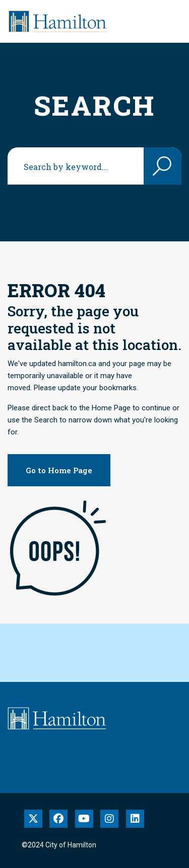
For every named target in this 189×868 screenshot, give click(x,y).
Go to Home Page (59, 470)
